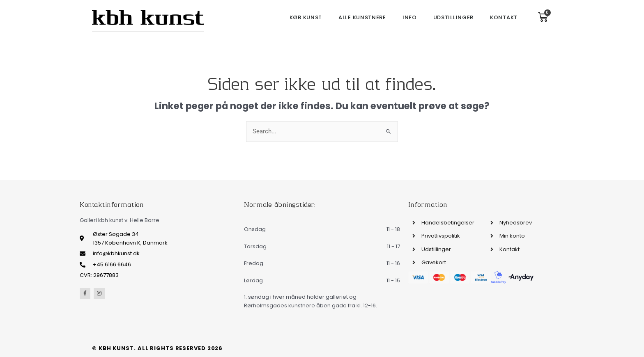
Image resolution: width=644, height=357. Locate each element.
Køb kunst (306, 17)
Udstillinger (453, 17)
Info (410, 17)
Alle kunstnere (362, 17)
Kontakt (504, 17)
